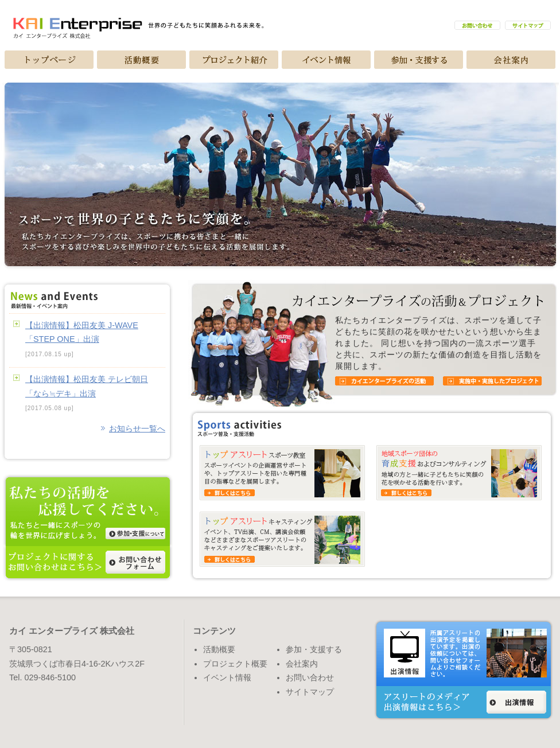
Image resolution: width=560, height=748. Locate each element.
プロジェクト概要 (235, 664)
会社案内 (302, 664)
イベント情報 (227, 677)
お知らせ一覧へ (137, 428)
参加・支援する (314, 649)
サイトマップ (310, 692)
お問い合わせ (310, 677)
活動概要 (219, 649)
